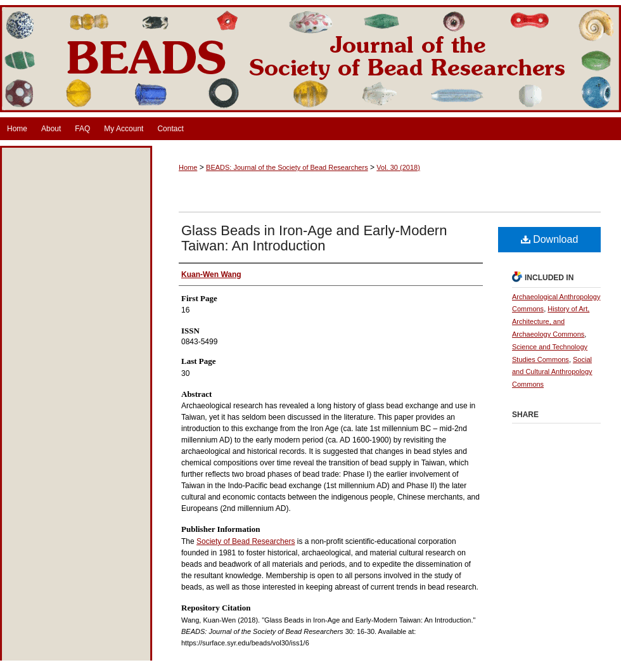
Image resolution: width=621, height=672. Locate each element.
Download (550, 239)
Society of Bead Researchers (246, 541)
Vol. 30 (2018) (398, 167)
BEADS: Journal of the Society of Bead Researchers (310, 59)
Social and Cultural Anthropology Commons (552, 372)
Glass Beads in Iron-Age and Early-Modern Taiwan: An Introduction (314, 238)
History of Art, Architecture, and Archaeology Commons (551, 321)
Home (188, 167)
